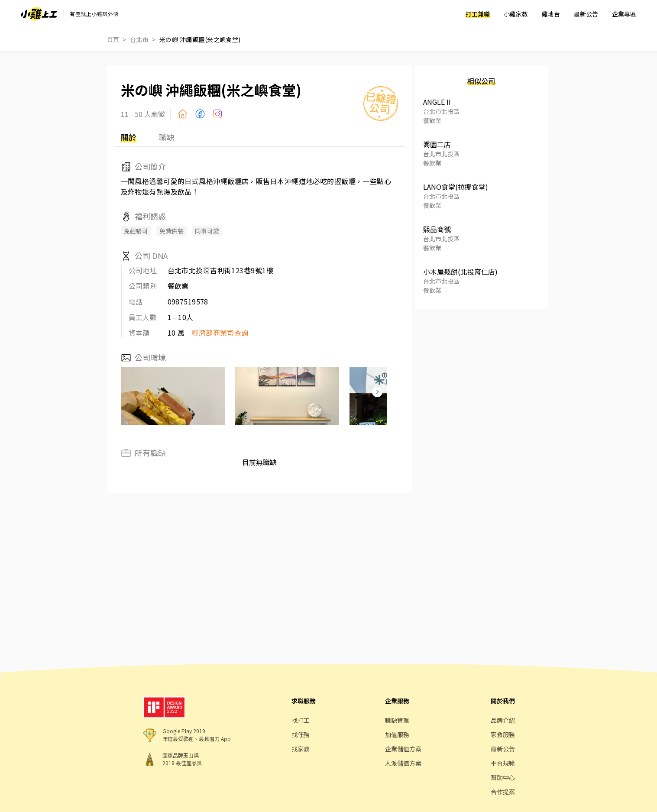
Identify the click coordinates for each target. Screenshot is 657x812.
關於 (129, 137)
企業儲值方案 (403, 749)
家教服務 (503, 734)
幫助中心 (503, 777)
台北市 (139, 39)
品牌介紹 (503, 720)
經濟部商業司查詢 (220, 333)
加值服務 (397, 734)
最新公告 (586, 14)
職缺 (167, 137)
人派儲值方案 (403, 763)
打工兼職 (478, 14)
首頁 (113, 39)
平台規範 (503, 763)
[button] (377, 392)
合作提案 (503, 792)
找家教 (301, 749)
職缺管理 (397, 720)
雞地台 (551, 14)
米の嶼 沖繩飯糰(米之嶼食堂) (200, 39)
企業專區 (624, 14)
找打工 (301, 720)
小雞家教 (516, 14)
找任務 (301, 734)
